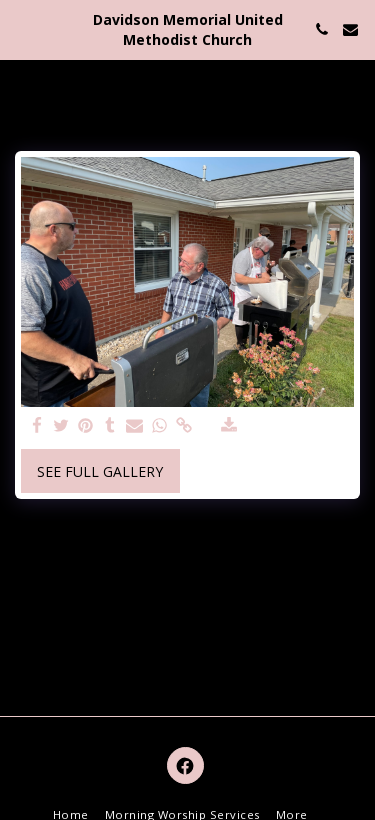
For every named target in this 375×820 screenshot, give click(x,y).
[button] (22, 28)
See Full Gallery (100, 471)
